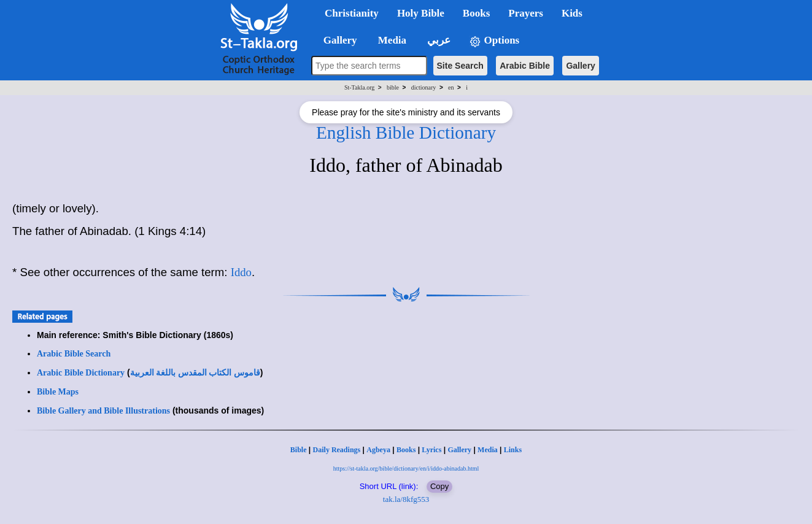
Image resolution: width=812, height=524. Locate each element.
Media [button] (391, 40)
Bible (299, 450)
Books (406, 450)
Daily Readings (337, 450)
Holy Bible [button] (421, 13)
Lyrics (431, 450)
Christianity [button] (352, 13)
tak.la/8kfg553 (406, 499)
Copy (439, 486)
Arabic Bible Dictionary (81, 373)
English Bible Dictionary (406, 133)
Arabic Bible (525, 66)
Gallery (580, 66)
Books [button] (476, 13)
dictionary (424, 87)
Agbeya (378, 450)
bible (393, 87)
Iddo (241, 272)
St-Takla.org (359, 87)
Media (488, 450)
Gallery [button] (336, 40)
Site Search (460, 66)
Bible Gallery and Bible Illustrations (103, 411)
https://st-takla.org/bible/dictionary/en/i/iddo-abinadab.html (406, 468)
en (451, 87)
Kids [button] (572, 13)
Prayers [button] (526, 13)
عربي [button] (438, 40)
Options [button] (494, 41)
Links (513, 450)
